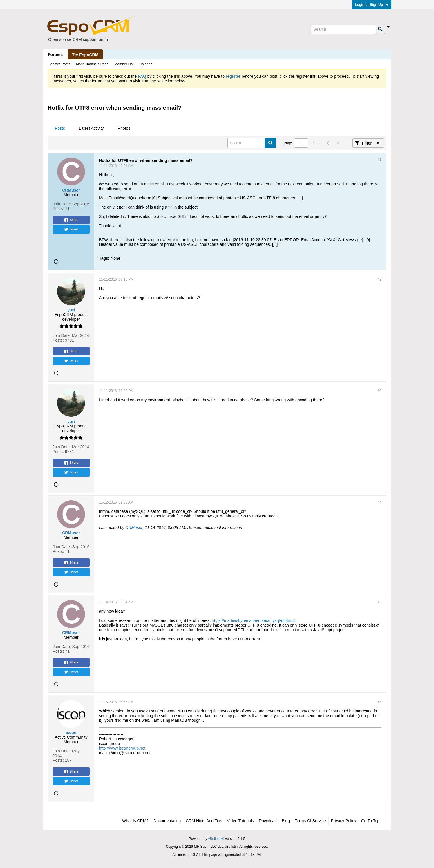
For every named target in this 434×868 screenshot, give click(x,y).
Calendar (146, 64)
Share (71, 220)
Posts (60, 128)
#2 (380, 279)
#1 (380, 160)
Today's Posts (59, 64)
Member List (124, 64)
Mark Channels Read (92, 64)
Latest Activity (91, 128)
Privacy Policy (344, 821)
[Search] (343, 29)
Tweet (71, 230)
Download (268, 821)
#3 (380, 391)
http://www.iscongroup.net (122, 748)
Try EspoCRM (85, 55)
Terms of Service (310, 821)
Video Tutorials (240, 821)
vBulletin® (216, 839)
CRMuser (134, 528)
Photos (124, 128)
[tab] (60, 129)
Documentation (167, 821)
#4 (380, 502)
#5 (380, 602)
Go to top (370, 821)
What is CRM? (135, 821)
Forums (55, 55)
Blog (286, 821)
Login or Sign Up (372, 5)
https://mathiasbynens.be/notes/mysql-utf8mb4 (254, 620)
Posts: (58, 209)
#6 (380, 702)
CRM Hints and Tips (204, 821)
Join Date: (62, 204)
